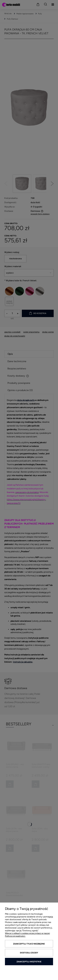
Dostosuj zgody (29, 953)
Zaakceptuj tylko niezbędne (29, 944)
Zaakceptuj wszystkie (29, 962)
